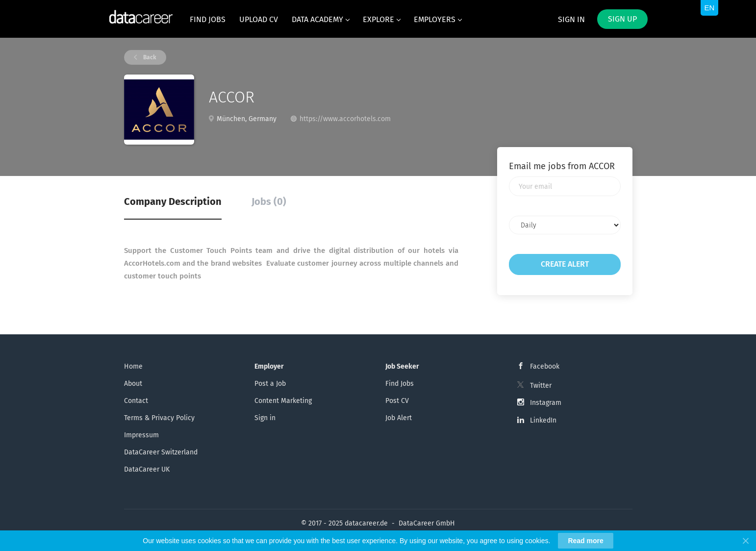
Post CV (397, 401)
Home (133, 366)
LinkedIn (543, 420)
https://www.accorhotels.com (345, 119)
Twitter (541, 386)
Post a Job (270, 384)
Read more (585, 541)
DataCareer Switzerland (161, 452)
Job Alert (399, 418)
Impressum (141, 435)
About (133, 384)
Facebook (545, 366)
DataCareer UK (147, 469)
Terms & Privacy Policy (159, 418)
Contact (136, 401)
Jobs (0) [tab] (269, 201)
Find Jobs (400, 384)
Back (149, 57)
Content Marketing (283, 401)
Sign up (622, 19)
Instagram (546, 403)
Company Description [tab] (173, 201)
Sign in (571, 19)
